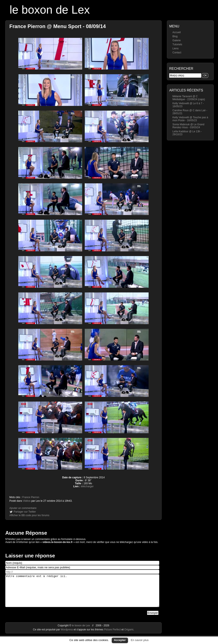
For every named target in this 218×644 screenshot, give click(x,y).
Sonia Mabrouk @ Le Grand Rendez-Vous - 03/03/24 (188, 126)
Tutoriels (177, 44)
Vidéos (27, 501)
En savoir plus (140, 640)
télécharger (87, 486)
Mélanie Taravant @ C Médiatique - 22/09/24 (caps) (189, 98)
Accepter (120, 640)
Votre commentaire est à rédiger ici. (82, 594)
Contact (177, 53)
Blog (175, 36)
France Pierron (31, 497)
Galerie (177, 40)
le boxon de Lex (50, 10)
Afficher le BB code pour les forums (29, 515)
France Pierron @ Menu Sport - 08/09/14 (58, 26)
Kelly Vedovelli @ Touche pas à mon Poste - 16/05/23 (190, 119)
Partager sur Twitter (25, 512)
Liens (176, 48)
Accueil (177, 32)
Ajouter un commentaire (23, 508)
